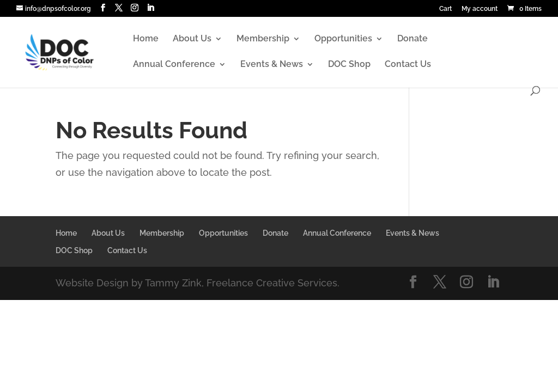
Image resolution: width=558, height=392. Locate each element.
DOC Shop (349, 65)
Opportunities (343, 39)
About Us (192, 39)
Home (146, 39)
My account (480, 9)
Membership (263, 39)
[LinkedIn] (150, 8)
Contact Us (408, 65)
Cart (445, 9)
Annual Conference (174, 65)
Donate (413, 39)
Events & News (272, 65)
